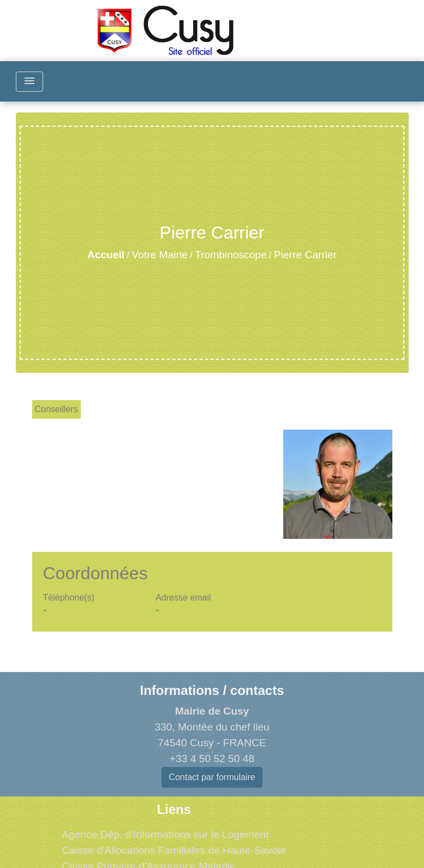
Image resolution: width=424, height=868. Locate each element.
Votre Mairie (159, 255)
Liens (174, 809)
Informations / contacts (212, 690)
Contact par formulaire (212, 777)
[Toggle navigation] (29, 82)
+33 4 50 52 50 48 (212, 759)
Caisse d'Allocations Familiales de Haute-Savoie (174, 850)
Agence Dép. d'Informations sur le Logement (165, 834)
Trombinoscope (231, 255)
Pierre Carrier (305, 255)
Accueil (106, 255)
